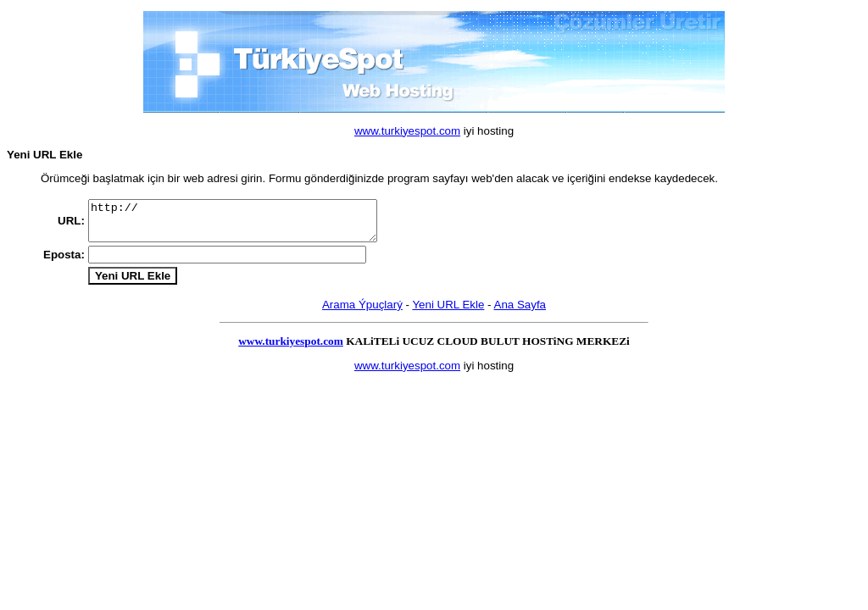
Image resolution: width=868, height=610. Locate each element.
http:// (250, 225)
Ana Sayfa (520, 315)
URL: (71, 224)
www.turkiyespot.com (407, 131)
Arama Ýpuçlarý (362, 315)
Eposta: (64, 263)
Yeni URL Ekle (448, 315)
